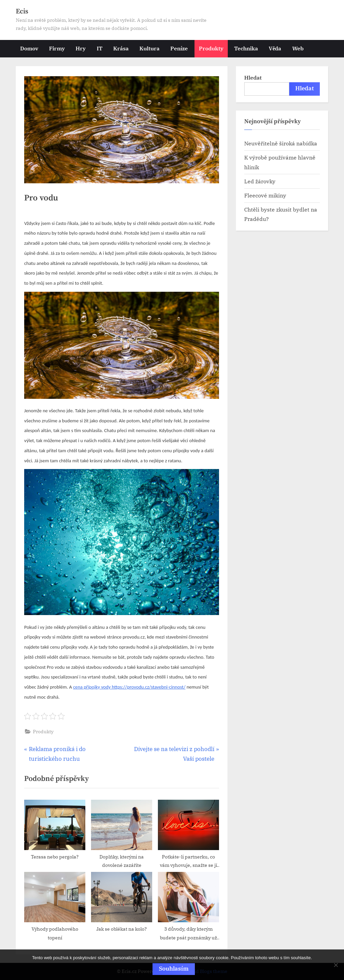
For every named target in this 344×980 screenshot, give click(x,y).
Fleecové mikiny (265, 195)
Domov (29, 48)
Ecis (22, 11)
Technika (246, 48)
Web (298, 48)
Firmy (57, 48)
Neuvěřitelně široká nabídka (281, 143)
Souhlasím (174, 969)
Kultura (149, 48)
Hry (81, 48)
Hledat (253, 77)
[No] (336, 965)
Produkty (211, 48)
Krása (121, 48)
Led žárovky (260, 181)
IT (100, 48)
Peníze (179, 48)
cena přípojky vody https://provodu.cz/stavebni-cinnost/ (129, 687)
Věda (275, 48)
